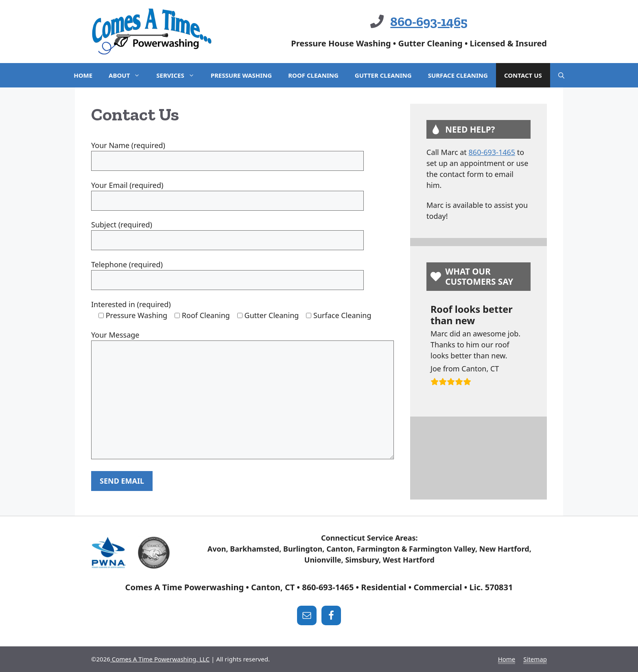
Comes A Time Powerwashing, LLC (160, 659)
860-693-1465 (429, 21)
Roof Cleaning (313, 75)
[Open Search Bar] (561, 75)
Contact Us (523, 75)
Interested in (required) (131, 304)
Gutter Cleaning (383, 75)
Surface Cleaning (458, 75)
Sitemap (535, 659)
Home (83, 75)
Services (179, 75)
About (128, 75)
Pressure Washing (241, 75)
